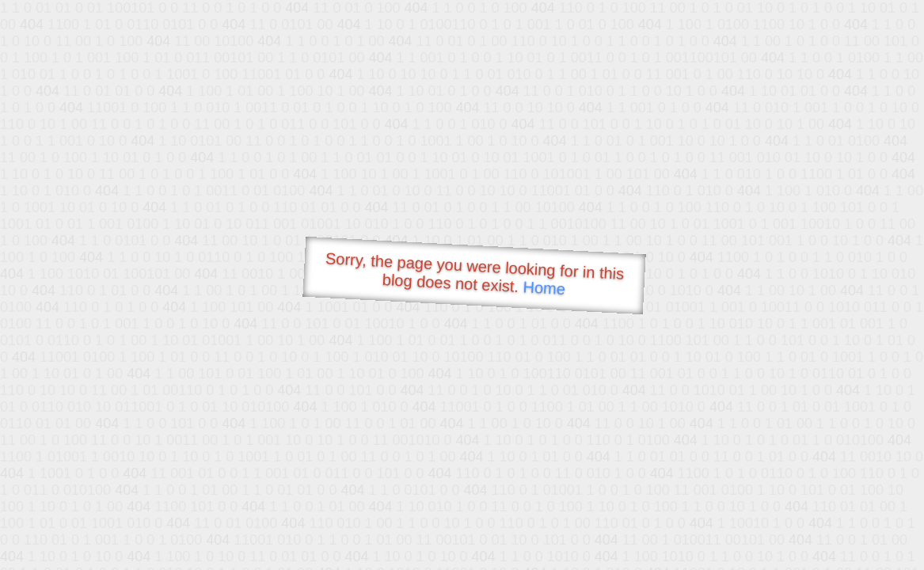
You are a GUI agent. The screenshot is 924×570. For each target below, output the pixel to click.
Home (544, 288)
